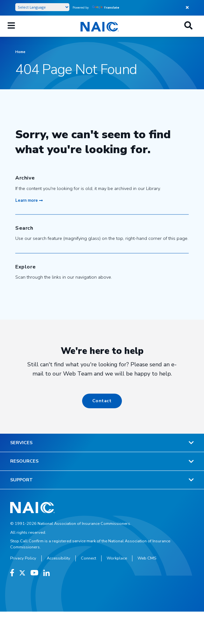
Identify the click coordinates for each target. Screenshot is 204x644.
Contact (102, 401)
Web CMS (147, 558)
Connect (88, 558)
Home (20, 52)
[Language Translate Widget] (42, 7)
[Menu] (11, 26)
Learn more (29, 200)
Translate (106, 7)
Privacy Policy (23, 558)
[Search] (188, 26)
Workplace (117, 558)
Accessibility (59, 558)
